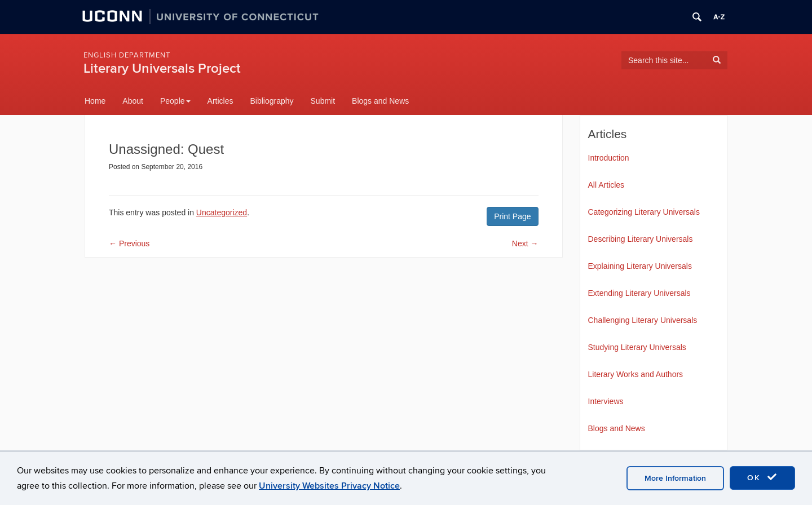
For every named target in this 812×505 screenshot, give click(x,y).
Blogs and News (380, 101)
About (133, 101)
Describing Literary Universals (641, 239)
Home (95, 101)
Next (525, 243)
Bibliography (272, 101)
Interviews (606, 401)
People (175, 101)
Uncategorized (222, 212)
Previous (129, 243)
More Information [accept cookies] (675, 478)
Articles (220, 101)
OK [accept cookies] (762, 477)
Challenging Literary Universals (643, 320)
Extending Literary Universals (639, 293)
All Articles (606, 185)
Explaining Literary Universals (640, 266)
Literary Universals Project (162, 68)
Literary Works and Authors (636, 374)
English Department (127, 55)
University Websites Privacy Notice (329, 486)
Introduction (609, 158)
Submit (323, 101)
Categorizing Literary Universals (644, 212)
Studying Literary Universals (637, 347)
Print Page (512, 216)
